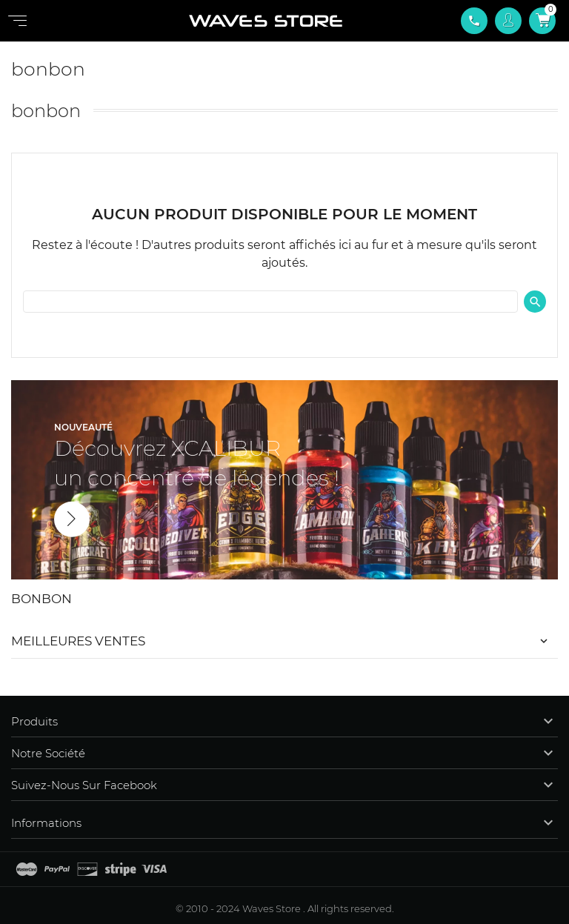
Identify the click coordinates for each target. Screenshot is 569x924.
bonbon (41, 599)
